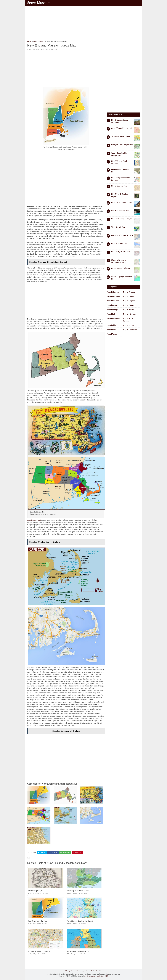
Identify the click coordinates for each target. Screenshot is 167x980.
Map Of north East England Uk (78, 951)
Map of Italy (111, 314)
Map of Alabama (113, 292)
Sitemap (68, 971)
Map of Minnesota (113, 318)
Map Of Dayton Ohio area (121, 252)
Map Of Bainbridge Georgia (121, 219)
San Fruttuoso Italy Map (120, 211)
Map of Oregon (129, 325)
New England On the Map (37, 921)
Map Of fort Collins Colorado (122, 128)
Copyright (82, 971)
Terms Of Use (91, 971)
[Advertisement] (83, 24)
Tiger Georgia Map (118, 227)
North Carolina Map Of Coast (122, 235)
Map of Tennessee (130, 330)
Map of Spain (112, 330)
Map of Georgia (112, 310)
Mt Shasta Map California (121, 268)
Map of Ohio (111, 325)
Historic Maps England (36, 891)
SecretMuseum (39, 3)
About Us (99, 971)
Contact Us (75, 971)
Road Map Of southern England (78, 891)
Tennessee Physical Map (120, 137)
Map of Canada (129, 296)
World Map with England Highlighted (80, 921)
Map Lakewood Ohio (119, 244)
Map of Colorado (113, 301)
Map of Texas (112, 334)
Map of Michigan (130, 314)
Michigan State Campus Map (122, 145)
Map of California (113, 296)
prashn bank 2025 (102, 976)
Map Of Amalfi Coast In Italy (122, 202)
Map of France (129, 305)
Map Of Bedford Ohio (119, 186)
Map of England (34, 50)
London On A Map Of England (39, 951)
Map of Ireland (129, 310)
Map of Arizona (129, 292)
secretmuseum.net (34, 520)
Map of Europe (112, 305)
